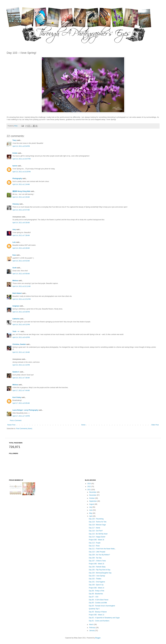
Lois (14, 242)
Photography (17, 179)
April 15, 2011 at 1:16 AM (21, 352)
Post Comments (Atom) (24, 429)
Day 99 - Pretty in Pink (96, 591)
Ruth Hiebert (17, 293)
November (93, 495)
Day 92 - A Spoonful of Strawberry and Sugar (104, 618)
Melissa (15, 281)
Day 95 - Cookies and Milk (98, 603)
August (92, 504)
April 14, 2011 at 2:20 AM (21, 197)
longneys (16, 306)
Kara (14, 255)
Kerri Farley (17, 397)
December (93, 492)
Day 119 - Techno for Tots (98, 522)
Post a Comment (16, 420)
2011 (89, 490)
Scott (14, 268)
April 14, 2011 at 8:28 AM (21, 248)
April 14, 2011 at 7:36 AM (21, 235)
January (92, 631)
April (91, 516)
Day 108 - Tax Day (95, 558)
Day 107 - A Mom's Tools (97, 561)
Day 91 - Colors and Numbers (99, 621)
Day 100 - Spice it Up (96, 585)
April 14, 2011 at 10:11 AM (21, 286)
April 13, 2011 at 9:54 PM (21, 146)
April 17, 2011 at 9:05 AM (21, 403)
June (91, 510)
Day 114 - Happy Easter (97, 537)
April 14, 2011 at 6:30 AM (21, 223)
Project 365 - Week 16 (96, 540)
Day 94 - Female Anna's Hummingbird (102, 606)
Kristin (15, 153)
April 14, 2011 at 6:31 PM (21, 325)
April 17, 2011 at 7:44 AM (21, 390)
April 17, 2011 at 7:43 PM (21, 416)
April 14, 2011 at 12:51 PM (21, 299)
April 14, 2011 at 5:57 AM (21, 210)
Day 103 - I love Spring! (97, 576)
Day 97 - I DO (93, 597)
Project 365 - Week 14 (96, 588)
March (92, 625)
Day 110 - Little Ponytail (97, 552)
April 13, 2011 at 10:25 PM (21, 172)
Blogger (98, 638)
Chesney (16, 204)
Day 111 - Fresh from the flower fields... (102, 549)
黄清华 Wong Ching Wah (21, 191)
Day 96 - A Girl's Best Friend (98, 600)
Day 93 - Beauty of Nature (98, 612)
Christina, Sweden (19, 344)
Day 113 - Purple (95, 543)
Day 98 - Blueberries (96, 594)
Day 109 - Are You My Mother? (99, 555)
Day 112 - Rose (94, 546)
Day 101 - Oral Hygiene (97, 582)
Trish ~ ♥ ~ (16, 331)
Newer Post (11, 425)
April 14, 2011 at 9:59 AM (21, 274)
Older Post (155, 425)
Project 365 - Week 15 (96, 564)
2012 (89, 487)
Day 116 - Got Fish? (96, 531)
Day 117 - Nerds (94, 528)
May (91, 513)
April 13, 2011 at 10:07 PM (21, 159)
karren (15, 166)
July (91, 507)
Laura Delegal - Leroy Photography (25, 410)
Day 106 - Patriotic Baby (97, 567)
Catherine (16, 319)
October (92, 498)
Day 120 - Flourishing (96, 519)
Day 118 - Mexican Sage (97, 525)
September (93, 501)
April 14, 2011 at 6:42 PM (21, 337)
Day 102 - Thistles (95, 579)
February (92, 628)
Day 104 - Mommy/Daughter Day (100, 573)
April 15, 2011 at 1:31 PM (21, 365)
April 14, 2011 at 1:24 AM (21, 184)
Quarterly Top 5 (94, 609)
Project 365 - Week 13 (96, 615)
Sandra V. (16, 372)
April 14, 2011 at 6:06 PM (21, 312)
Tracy (14, 140)
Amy (14, 230)
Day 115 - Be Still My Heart (98, 534)
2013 (89, 484)
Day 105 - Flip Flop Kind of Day (100, 570)
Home (83, 425)
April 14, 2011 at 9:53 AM (21, 261)
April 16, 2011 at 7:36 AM (21, 378)
